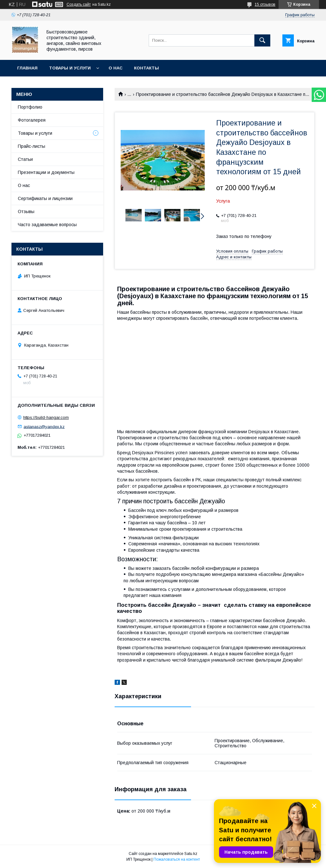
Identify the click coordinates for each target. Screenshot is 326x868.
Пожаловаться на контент (177, 859)
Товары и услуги (70, 68)
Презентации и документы (46, 172)
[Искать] (262, 40)
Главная (27, 68)
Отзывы (26, 212)
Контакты (146, 68)
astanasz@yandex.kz (44, 426)
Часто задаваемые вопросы (47, 225)
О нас (116, 68)
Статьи (25, 159)
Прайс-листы (32, 146)
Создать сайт (79, 4)
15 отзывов (265, 4)
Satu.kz (191, 854)
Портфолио (30, 107)
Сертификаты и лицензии (45, 198)
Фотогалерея (32, 120)
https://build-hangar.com (46, 417)
